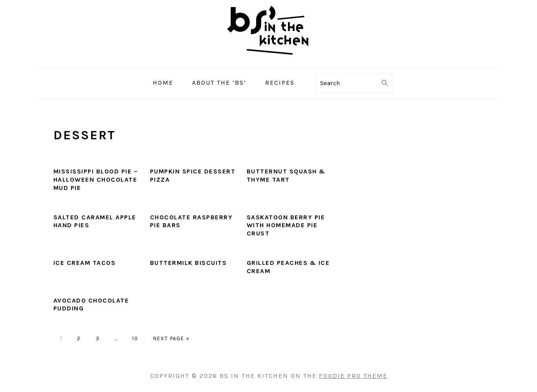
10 (135, 338)
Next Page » (171, 338)
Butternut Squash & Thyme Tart (286, 175)
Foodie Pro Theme (353, 376)
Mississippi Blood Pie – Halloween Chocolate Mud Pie (96, 180)
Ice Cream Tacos (85, 263)
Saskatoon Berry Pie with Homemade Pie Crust (286, 225)
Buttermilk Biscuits (189, 263)
